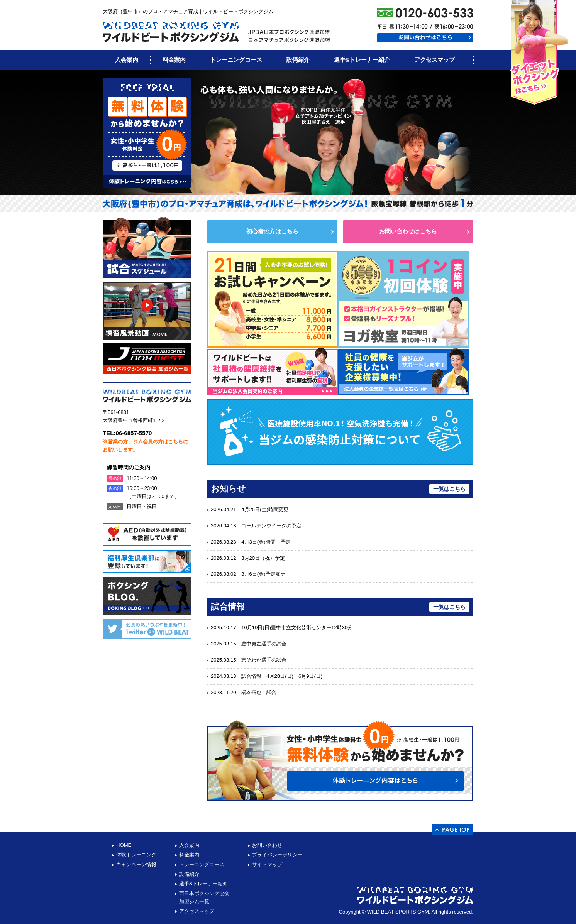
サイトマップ (267, 864)
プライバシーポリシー (277, 855)
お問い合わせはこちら (408, 231)
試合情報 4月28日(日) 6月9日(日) (282, 676)
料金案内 (174, 60)
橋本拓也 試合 (259, 692)
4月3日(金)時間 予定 (266, 542)
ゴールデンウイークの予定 (271, 526)
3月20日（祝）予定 (263, 558)
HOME (124, 845)
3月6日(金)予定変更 (263, 574)
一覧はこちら (449, 489)
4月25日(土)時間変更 (265, 509)
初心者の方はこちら (272, 231)
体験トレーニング (136, 855)
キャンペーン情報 (136, 864)
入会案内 (127, 60)
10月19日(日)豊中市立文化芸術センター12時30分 (297, 628)
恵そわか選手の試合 (264, 660)
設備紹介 (298, 60)
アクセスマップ (435, 60)
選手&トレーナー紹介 (362, 60)
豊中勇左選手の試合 (264, 644)
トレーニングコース (236, 60)
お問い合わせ (267, 845)
